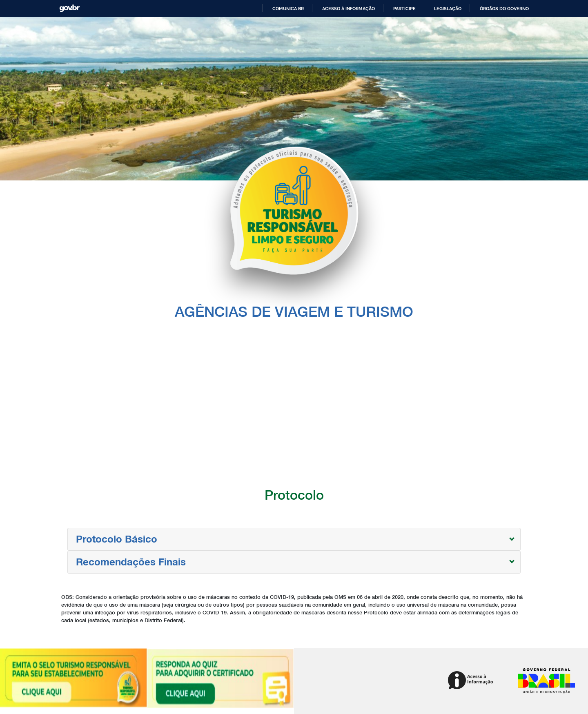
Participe (404, 9)
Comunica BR (288, 9)
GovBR (69, 8)
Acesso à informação (349, 9)
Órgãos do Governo (504, 9)
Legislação (448, 9)
